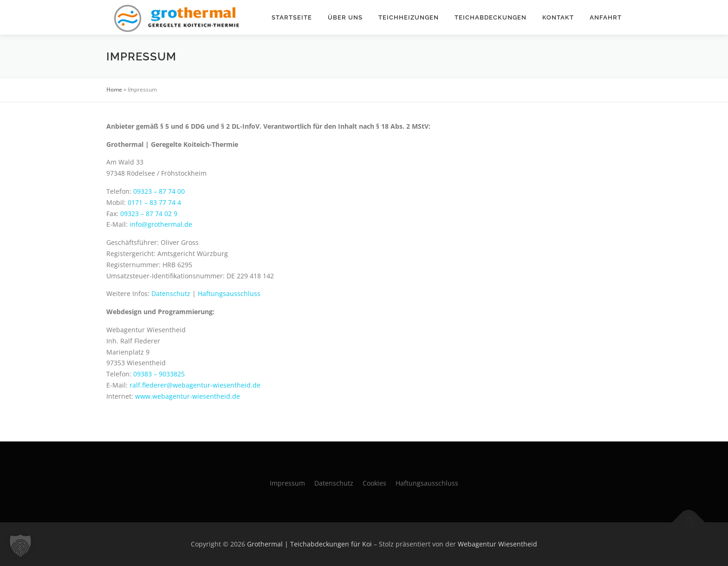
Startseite (292, 17)
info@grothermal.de (161, 224)
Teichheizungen (409, 17)
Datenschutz (171, 293)
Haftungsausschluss (229, 293)
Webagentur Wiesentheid (497, 544)
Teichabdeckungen (491, 17)
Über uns (345, 17)
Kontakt (558, 17)
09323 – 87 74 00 (159, 191)
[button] (20, 546)
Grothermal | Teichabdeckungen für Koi (309, 544)
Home (114, 89)
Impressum (287, 483)
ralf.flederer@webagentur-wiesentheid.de (195, 385)
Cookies (374, 483)
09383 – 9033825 (159, 374)
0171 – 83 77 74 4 (154, 202)
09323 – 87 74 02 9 (149, 214)
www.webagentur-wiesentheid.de (188, 396)
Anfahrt (606, 17)
